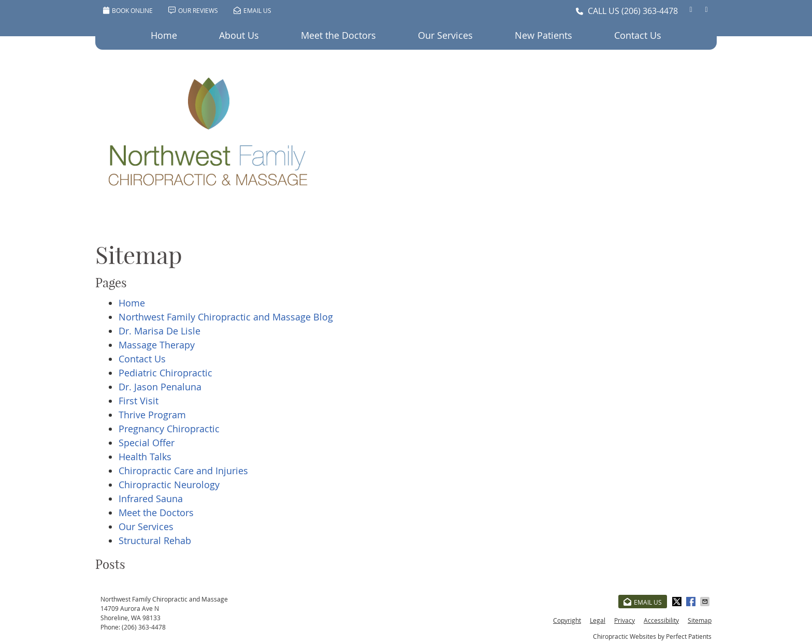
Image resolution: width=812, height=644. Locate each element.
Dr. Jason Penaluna (160, 387)
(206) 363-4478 (650, 11)
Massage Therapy (157, 345)
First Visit (139, 401)
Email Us (252, 10)
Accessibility (661, 620)
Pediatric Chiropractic (165, 373)
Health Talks (145, 457)
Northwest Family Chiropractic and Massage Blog (226, 317)
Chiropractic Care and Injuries (183, 471)
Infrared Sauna (151, 499)
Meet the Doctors (338, 35)
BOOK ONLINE (128, 10)
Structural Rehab (155, 540)
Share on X (678, 602)
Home (164, 35)
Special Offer (147, 443)
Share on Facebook (692, 602)
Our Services (445, 35)
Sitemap (700, 620)
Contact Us (638, 35)
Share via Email (706, 602)
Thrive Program (152, 415)
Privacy (625, 620)
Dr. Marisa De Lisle (160, 331)
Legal (598, 620)
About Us (239, 35)
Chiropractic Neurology (169, 485)
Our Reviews (193, 10)
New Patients (543, 35)
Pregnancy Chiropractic (169, 429)
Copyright (567, 620)
